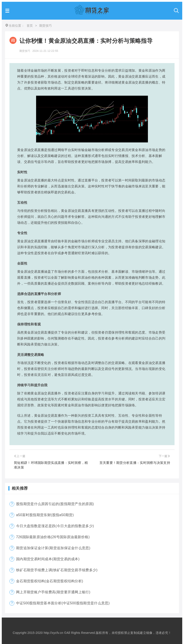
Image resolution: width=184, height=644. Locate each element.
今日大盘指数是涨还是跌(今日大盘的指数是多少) (55, 526)
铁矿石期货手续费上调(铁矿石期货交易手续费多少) (57, 570)
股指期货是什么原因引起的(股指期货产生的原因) (55, 504)
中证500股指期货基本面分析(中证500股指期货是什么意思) (63, 603)
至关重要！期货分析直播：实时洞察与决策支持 (135, 463)
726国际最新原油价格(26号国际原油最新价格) (53, 537)
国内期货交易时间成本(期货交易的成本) (48, 559)
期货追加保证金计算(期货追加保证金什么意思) (53, 548)
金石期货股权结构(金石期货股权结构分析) (50, 581)
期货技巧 (25, 51)
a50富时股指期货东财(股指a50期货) (45, 515)
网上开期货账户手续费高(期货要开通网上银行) (53, 592)
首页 (30, 26)
